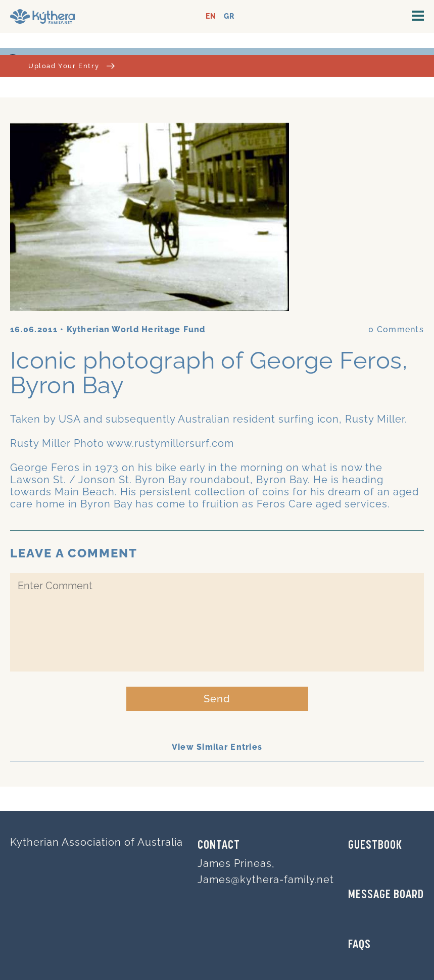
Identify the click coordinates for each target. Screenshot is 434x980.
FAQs (359, 945)
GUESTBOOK (375, 846)
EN (211, 16)
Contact (219, 846)
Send (217, 699)
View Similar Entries (217, 747)
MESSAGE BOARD (386, 895)
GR (229, 16)
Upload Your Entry (71, 66)
